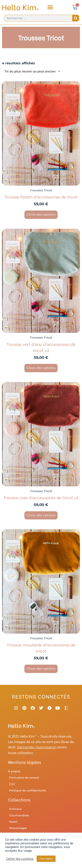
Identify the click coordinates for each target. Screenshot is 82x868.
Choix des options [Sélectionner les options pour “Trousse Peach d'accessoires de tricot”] (41, 214)
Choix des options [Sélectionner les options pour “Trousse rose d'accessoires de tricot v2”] (41, 515)
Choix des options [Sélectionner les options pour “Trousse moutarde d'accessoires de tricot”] (41, 669)
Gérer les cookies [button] (20, 859)
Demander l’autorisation (37, 747)
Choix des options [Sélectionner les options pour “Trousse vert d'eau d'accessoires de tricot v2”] (41, 368)
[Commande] (32, 72)
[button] (50, 7)
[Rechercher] (76, 18)
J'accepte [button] (46, 859)
